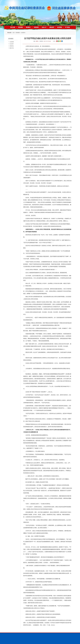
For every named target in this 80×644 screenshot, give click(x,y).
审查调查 (20, 27)
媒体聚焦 (60, 27)
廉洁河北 (12, 48)
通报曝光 (28, 27)
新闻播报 (18, 33)
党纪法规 (13, 27)
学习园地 (67, 27)
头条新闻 (23, 33)
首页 (14, 33)
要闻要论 (12, 46)
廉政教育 (52, 27)
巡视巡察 (36, 27)
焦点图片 (12, 44)
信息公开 (44, 27)
